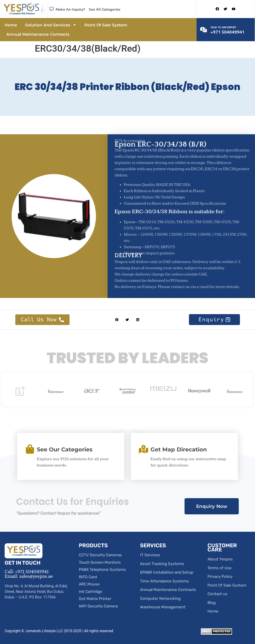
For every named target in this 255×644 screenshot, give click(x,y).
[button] (117, 320)
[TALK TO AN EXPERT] (204, 30)
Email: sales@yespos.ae (29, 576)
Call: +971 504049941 (27, 572)
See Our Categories (65, 449)
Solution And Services (51, 25)
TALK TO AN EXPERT (223, 27)
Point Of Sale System (106, 25)
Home (11, 25)
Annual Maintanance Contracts (38, 34)
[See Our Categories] (30, 449)
